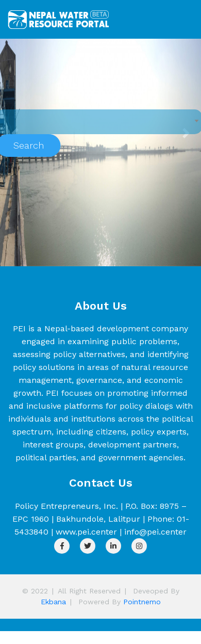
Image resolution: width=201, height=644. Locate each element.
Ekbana (53, 602)
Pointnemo (142, 602)
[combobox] (99, 122)
